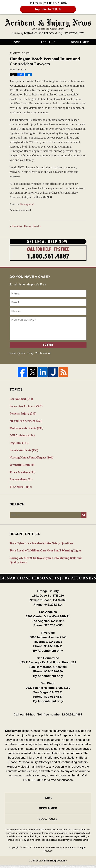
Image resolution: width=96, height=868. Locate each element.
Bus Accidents (21, 481)
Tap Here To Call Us (48, 9)
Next (38, 226)
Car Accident (22, 399)
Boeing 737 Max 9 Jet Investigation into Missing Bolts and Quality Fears (47, 562)
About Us (48, 42)
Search (84, 517)
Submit (48, 345)
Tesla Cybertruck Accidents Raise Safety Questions (42, 545)
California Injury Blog (48, 27)
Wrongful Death (23, 466)
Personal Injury (23, 414)
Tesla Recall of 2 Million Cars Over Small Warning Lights (47, 552)
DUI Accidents (23, 436)
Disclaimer (80, 42)
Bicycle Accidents (24, 451)
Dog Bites (19, 443)
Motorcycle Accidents (27, 429)
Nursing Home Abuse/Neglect (32, 458)
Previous (16, 226)
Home (16, 42)
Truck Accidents (23, 473)
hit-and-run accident (26, 421)
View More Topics (21, 488)
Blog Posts (48, 821)
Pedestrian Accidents (27, 406)
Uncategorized (27, 204)
